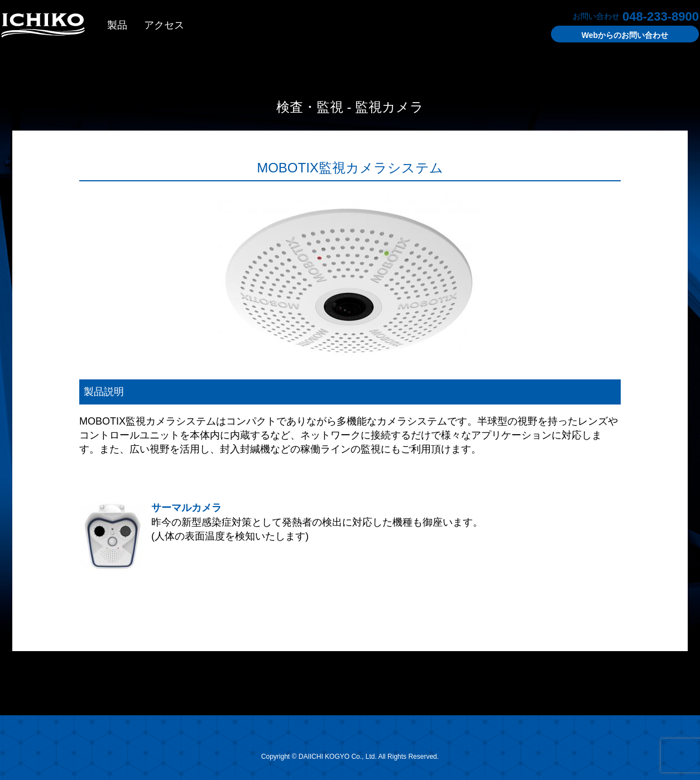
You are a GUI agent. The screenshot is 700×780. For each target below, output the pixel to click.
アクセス (164, 25)
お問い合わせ (625, 35)
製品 (117, 25)
